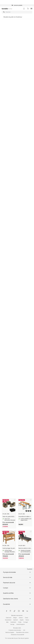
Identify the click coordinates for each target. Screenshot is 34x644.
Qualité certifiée (17, 593)
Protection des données (15, 630)
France (27, 620)
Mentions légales (10, 632)
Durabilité (17, 604)
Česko (27, 618)
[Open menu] (31, 9)
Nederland (13, 622)
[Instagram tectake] (19, 611)
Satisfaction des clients (17, 599)
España (22, 620)
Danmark (16, 620)
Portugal (26, 622)
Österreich (9, 618)
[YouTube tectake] (23, 611)
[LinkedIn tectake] (27, 611)
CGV (24, 630)
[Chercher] (17, 12)
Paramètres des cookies (22, 632)
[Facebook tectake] (7, 611)
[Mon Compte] (24, 9)
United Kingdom (21, 624)
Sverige (12, 624)
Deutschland (8, 620)
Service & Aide (17, 577)
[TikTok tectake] (15, 611)
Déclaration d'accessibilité (18, 635)
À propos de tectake (17, 572)
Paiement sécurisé (17, 583)
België (15, 618)
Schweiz (21, 618)
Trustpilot (30, 569)
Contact (17, 588)
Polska (20, 622)
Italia (7, 622)
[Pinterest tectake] (10, 611)
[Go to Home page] (7, 9)
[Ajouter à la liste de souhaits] (15, 500)
